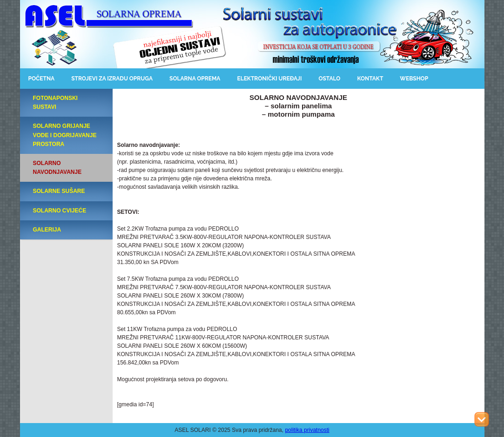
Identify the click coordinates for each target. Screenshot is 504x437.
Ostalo (329, 79)
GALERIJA (47, 230)
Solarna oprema (195, 79)
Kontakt (370, 79)
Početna (42, 79)
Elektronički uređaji (269, 79)
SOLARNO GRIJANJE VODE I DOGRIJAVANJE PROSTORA (65, 135)
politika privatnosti (307, 430)
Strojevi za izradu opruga (112, 79)
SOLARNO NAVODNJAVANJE (57, 168)
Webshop (414, 79)
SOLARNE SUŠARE (59, 191)
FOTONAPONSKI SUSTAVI (55, 103)
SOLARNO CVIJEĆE (60, 211)
